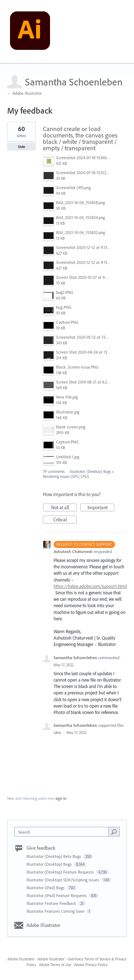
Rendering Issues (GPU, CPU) (66, 476)
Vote (22, 147)
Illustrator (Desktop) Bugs (90, 471)
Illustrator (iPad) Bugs (46, 888)
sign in (61, 798)
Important (101, 508)
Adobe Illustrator (43, 925)
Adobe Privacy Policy (91, 965)
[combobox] (63, 832)
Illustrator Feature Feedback (52, 903)
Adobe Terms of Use (55, 965)
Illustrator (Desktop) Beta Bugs (54, 856)
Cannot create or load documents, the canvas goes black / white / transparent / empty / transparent (80, 138)
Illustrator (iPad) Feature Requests (57, 895)
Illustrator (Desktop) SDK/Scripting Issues (63, 880)
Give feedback (41, 848)
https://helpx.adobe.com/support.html (90, 586)
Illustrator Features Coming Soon (56, 911)
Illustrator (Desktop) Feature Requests (61, 872)
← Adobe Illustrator (24, 93)
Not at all (64, 508)
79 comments (54, 471)
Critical (65, 520)
